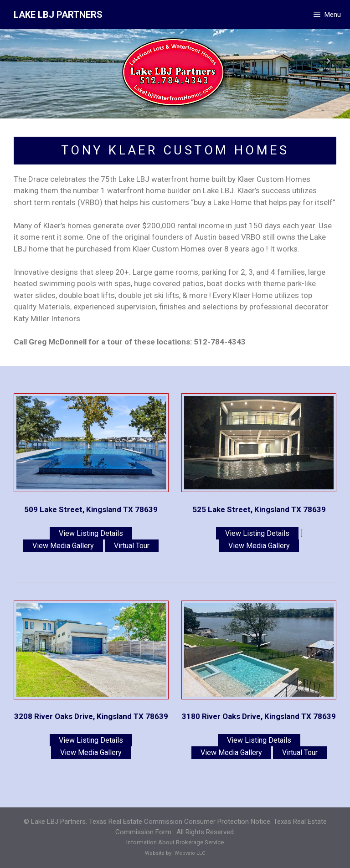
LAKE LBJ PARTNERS (58, 15)
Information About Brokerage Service (175, 842)
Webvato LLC (190, 853)
